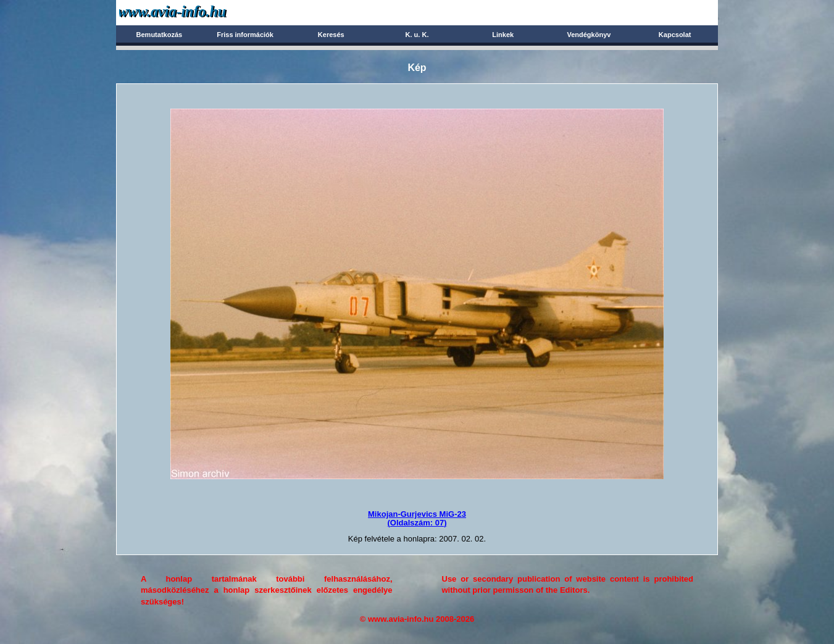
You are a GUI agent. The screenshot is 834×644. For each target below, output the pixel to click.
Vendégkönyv (589, 35)
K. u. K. (417, 35)
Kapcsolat (675, 35)
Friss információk (245, 35)
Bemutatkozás (160, 35)
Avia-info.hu (194, 12)
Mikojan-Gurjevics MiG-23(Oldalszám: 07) (417, 518)
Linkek (503, 35)
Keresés (331, 35)
